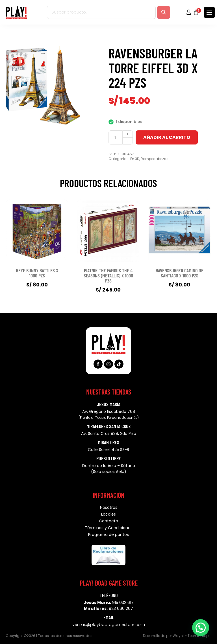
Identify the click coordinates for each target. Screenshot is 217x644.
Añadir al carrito (167, 137)
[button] (201, 627)
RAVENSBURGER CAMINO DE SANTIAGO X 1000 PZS (180, 273)
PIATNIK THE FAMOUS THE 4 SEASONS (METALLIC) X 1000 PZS (108, 275)
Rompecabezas (155, 159)
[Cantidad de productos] (116, 137)
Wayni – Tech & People (192, 636)
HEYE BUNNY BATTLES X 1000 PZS (37, 273)
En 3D (135, 159)
